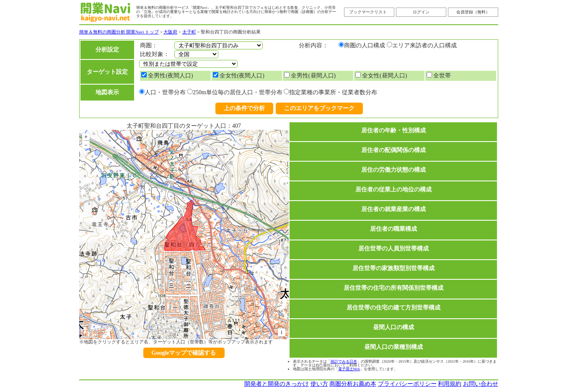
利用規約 (450, 384)
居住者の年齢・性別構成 (393, 130)
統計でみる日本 (344, 361)
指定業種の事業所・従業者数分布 (333, 92)
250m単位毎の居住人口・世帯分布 (238, 92)
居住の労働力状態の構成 (393, 170)
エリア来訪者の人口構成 (424, 45)
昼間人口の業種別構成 (393, 347)
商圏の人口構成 (365, 45)
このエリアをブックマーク (319, 108)
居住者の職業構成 (393, 229)
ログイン (421, 12)
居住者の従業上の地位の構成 (393, 190)
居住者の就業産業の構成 (393, 209)
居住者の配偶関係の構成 (393, 150)
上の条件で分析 (244, 108)
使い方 (319, 384)
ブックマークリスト (368, 12)
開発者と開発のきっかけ (277, 384)
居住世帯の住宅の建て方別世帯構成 (393, 308)
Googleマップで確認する (184, 353)
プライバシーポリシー (407, 384)
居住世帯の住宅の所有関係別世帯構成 (393, 288)
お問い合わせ (481, 384)
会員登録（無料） (473, 12)
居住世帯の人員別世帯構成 (393, 249)
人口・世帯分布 (165, 92)
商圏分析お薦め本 (353, 384)
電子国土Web (349, 369)
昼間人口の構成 (393, 327)
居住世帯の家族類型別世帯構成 (393, 268)
